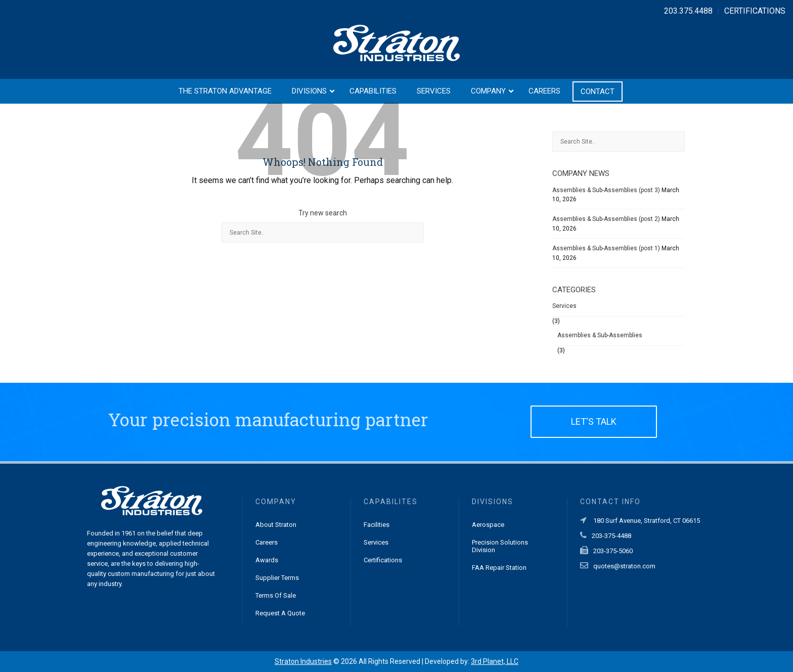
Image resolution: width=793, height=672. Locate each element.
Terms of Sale (276, 595)
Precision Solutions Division (500, 546)
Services (564, 306)
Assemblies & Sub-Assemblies (600, 335)
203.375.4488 (688, 11)
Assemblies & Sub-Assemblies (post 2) (606, 219)
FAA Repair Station (499, 568)
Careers (267, 542)
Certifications (383, 560)
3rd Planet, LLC (495, 661)
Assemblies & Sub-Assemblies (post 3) (606, 190)
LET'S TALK (594, 421)
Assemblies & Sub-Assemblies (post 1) (606, 248)
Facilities (377, 525)
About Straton (276, 525)
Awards (267, 560)
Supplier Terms (277, 578)
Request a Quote (280, 613)
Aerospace (488, 525)
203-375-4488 (611, 536)
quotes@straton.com (624, 566)
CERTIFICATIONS (755, 11)
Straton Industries (303, 661)
